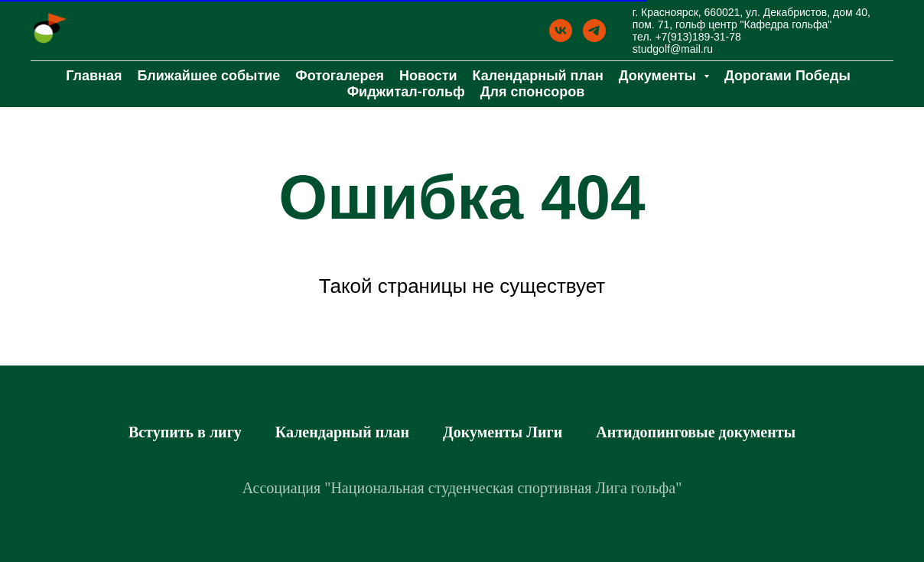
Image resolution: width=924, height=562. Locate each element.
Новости (428, 76)
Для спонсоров (533, 92)
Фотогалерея (340, 76)
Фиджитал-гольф (406, 92)
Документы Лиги (503, 432)
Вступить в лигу (185, 432)
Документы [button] (659, 76)
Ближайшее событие (208, 76)
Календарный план (538, 76)
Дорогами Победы (787, 76)
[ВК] (561, 31)
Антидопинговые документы (696, 432)
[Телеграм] (594, 31)
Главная (94, 76)
